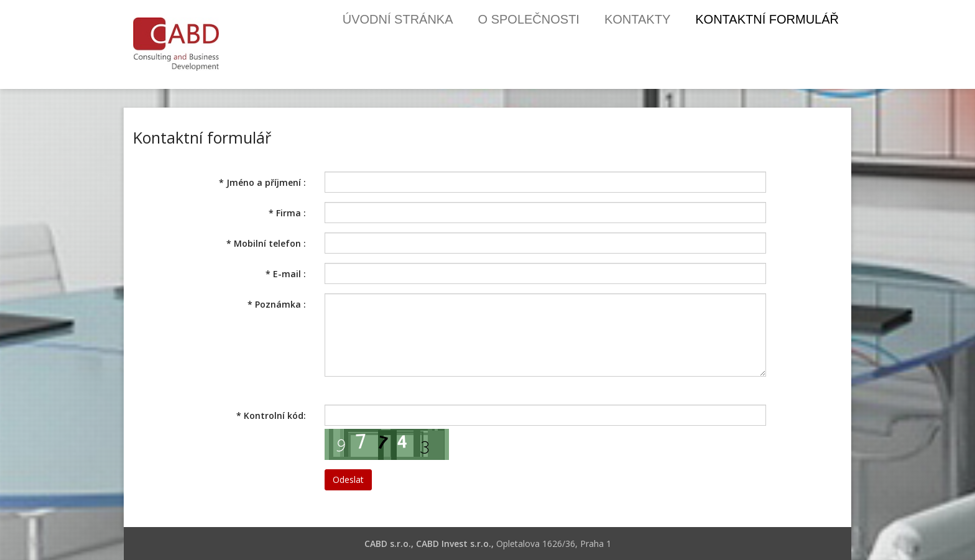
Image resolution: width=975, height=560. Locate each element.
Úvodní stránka (398, 19)
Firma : (287, 213)
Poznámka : (277, 304)
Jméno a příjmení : (262, 182)
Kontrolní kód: (271, 415)
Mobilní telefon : (266, 243)
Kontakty (637, 19)
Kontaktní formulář (767, 19)
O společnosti (529, 19)
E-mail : (286, 274)
